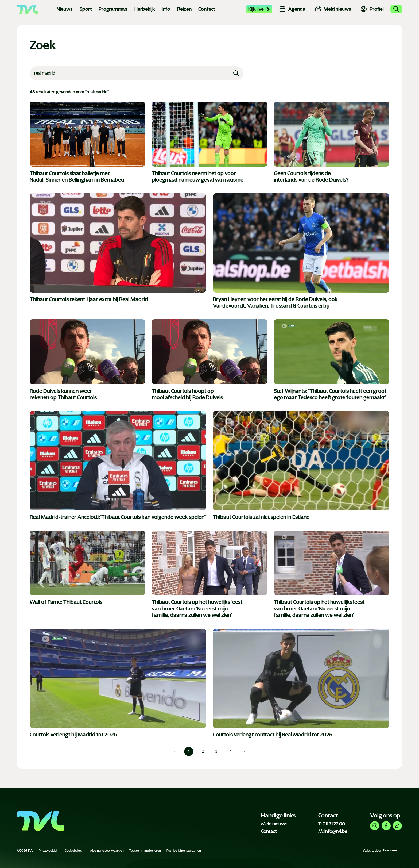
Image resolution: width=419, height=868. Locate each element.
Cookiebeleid (73, 851)
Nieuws (65, 9)
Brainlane (390, 851)
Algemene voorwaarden (107, 851)
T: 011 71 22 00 (332, 824)
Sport (86, 9)
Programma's (113, 9)
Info (166, 9)
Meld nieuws (274, 824)
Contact (207, 9)
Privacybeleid (48, 851)
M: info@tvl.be (333, 831)
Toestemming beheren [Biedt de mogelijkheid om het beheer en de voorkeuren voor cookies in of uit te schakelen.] (145, 851)
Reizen (184, 9)
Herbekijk (145, 9)
